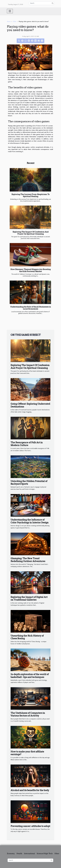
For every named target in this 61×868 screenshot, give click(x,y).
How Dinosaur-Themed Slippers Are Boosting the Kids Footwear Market (31, 270)
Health (19, 854)
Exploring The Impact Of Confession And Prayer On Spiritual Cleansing (31, 233)
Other (15, 22)
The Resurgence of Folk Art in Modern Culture (27, 444)
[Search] (42, 3)
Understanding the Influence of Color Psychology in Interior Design (30, 521)
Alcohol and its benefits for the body (30, 790)
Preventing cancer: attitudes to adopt (30, 826)
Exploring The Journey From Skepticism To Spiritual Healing (31, 195)
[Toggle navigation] (10, 11)
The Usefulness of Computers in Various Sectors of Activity (28, 714)
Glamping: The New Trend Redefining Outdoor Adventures (28, 560)
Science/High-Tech (45, 854)
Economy (11, 854)
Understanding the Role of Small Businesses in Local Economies (31, 308)
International (29, 854)
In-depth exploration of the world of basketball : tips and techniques (30, 676)
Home (9, 22)
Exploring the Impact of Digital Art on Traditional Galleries (29, 598)
